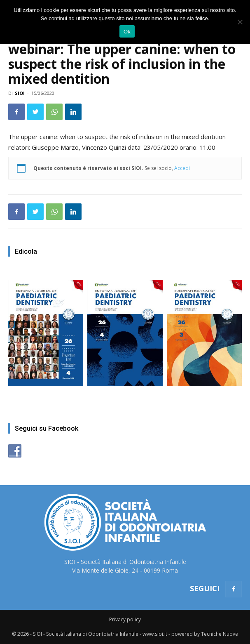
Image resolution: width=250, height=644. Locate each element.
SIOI (20, 93)
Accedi (182, 168)
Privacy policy (125, 619)
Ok (127, 32)
